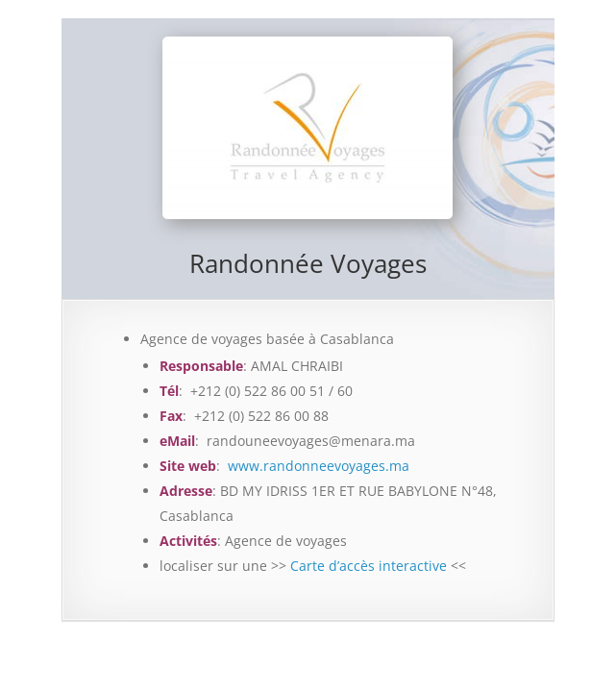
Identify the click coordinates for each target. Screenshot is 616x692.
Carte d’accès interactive (369, 566)
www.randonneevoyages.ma (319, 466)
